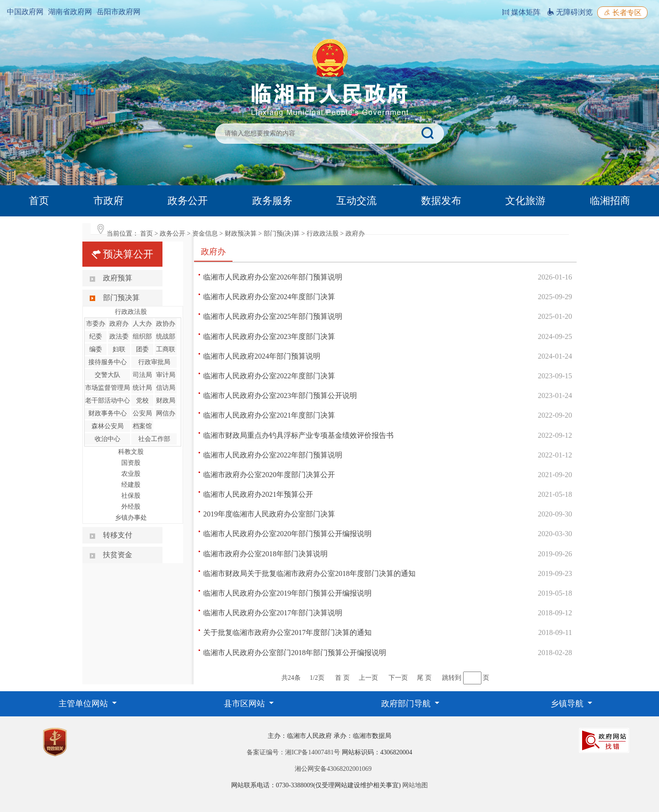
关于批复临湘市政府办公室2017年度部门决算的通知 (287, 632)
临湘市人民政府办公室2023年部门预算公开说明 (280, 395)
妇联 (119, 349)
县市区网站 (246, 704)
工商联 (166, 349)
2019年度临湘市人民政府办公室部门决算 (269, 514)
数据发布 (441, 201)
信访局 (166, 388)
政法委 (119, 336)
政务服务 (272, 201)
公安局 (142, 413)
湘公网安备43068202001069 (333, 769)
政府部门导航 (407, 704)
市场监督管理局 (108, 388)
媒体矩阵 (521, 12)
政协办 (166, 324)
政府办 (355, 234)
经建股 (131, 485)
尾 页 (424, 678)
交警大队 (108, 375)
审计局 (166, 375)
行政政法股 (323, 234)
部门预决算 (121, 298)
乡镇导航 (568, 704)
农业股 (131, 474)
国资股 (131, 463)
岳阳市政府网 (119, 12)
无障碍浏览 (570, 12)
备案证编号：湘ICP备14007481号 (293, 752)
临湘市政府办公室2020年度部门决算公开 (269, 475)
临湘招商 (610, 201)
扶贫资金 (118, 555)
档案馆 (142, 426)
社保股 (131, 496)
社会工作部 (154, 439)
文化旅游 (525, 201)
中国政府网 (25, 12)
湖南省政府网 (70, 12)
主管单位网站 (84, 704)
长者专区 (622, 13)
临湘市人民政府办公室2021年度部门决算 (269, 415)
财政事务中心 (108, 413)
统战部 (166, 336)
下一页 (398, 678)
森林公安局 (108, 426)
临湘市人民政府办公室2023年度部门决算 (269, 336)
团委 (142, 349)
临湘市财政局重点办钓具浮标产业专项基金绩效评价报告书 (298, 435)
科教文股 (131, 452)
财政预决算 (241, 234)
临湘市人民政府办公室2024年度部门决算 (269, 297)
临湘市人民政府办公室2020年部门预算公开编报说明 (287, 534)
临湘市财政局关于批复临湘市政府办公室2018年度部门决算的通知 (309, 573)
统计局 (142, 388)
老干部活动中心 (108, 401)
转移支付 (118, 535)
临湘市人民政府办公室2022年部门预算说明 (273, 455)
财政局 (166, 401)
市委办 (96, 324)
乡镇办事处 (131, 518)
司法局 (142, 375)
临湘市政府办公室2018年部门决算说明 (265, 554)
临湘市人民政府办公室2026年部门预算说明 (273, 277)
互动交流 (357, 201)
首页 (39, 201)
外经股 (131, 507)
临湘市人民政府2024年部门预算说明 (262, 356)
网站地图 (415, 785)
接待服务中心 (108, 362)
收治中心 (108, 439)
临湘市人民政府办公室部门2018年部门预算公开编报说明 (295, 653)
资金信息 (205, 234)
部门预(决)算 (282, 234)
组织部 (142, 336)
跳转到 (452, 678)
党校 (142, 401)
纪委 (96, 336)
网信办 (166, 413)
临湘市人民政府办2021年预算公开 (258, 494)
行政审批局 (154, 362)
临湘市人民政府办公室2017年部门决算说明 (273, 613)
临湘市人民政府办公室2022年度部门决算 (269, 376)
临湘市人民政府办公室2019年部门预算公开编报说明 (287, 593)
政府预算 (118, 278)
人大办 (142, 324)
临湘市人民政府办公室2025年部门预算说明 (273, 316)
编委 (96, 349)
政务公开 (188, 201)
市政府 (108, 201)
